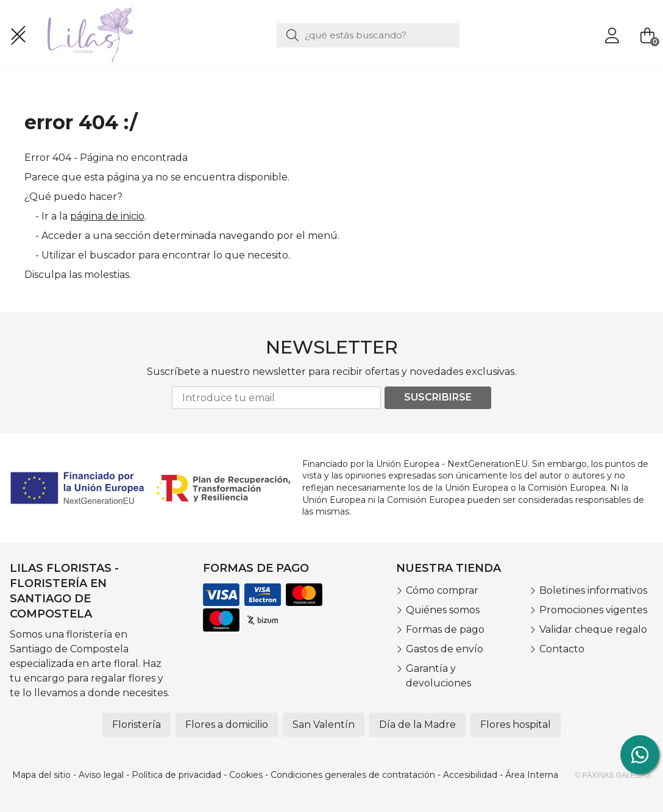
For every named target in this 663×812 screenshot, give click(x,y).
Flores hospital (516, 725)
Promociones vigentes (593, 610)
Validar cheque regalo (593, 629)
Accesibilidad (470, 775)
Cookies (246, 775)
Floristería (136, 725)
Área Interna (532, 775)
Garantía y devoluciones (438, 676)
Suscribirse (438, 397)
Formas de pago (445, 629)
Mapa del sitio (41, 775)
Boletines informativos (593, 590)
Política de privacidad (176, 775)
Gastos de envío (445, 649)
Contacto (562, 649)
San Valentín (324, 725)
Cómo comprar (442, 590)
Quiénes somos (443, 610)
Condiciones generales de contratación (353, 775)
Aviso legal (101, 775)
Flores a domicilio (227, 725)
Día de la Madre (417, 725)
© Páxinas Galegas (613, 775)
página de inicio (107, 216)
